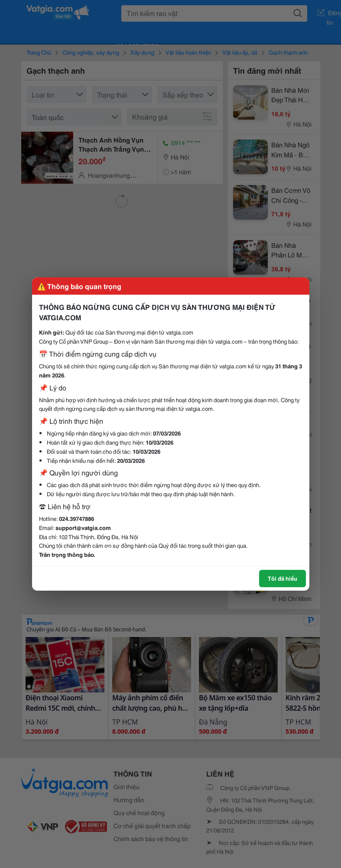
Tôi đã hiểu (283, 578)
